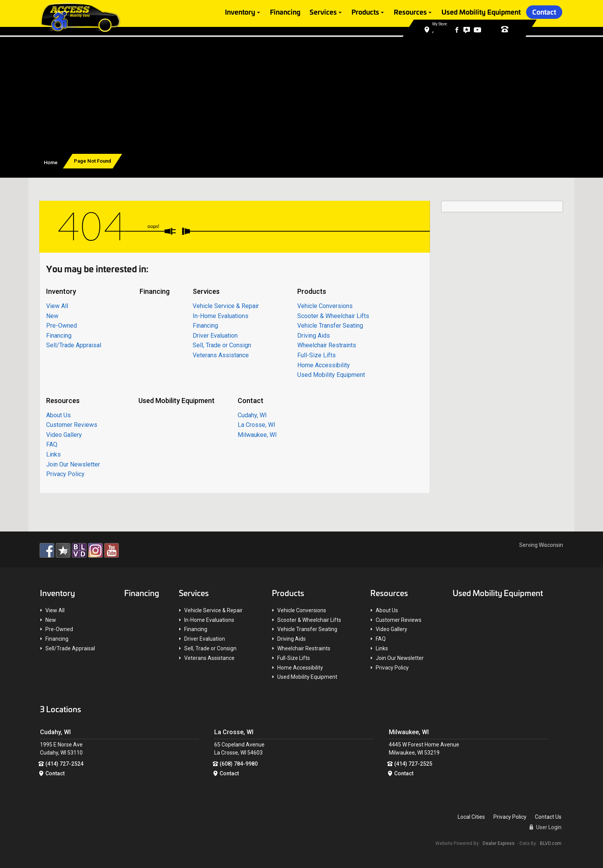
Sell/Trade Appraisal (74, 345)
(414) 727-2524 (64, 763)
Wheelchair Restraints (327, 345)
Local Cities (471, 817)
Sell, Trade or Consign (222, 345)
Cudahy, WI (252, 415)
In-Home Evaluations (221, 316)
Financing (285, 12)
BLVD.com (551, 843)
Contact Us (548, 817)
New (52, 316)
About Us (58, 415)
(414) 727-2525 (413, 763)
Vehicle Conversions (325, 306)
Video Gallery (64, 434)
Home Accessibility (324, 365)
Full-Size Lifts (316, 355)
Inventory (240, 12)
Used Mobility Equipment (481, 12)
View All (57, 306)
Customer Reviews (72, 425)
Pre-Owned (62, 326)
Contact (544, 12)
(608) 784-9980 (239, 763)
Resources (410, 12)
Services (323, 12)
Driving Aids (314, 335)
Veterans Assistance (221, 355)
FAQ (52, 444)
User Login (546, 827)
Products (365, 12)
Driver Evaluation (215, 335)
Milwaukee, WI (257, 434)
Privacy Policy (65, 474)
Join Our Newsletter (73, 464)
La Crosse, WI (257, 425)
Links (53, 454)
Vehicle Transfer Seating (330, 326)
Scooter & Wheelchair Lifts (333, 316)
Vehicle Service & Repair (226, 306)
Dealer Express (499, 843)
